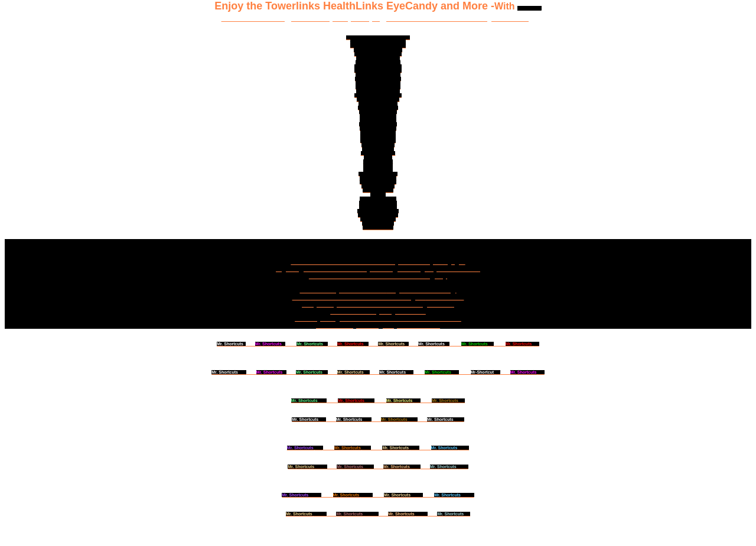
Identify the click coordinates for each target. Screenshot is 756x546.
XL (454, 514)
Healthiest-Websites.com (378, 50)
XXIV (446, 419)
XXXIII (302, 495)
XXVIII (307, 467)
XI (312, 372)
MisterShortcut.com (378, 104)
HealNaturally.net (378, 145)
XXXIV (353, 495)
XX (448, 400)
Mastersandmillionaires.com (378, 46)
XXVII (450, 448)
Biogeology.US (378, 166)
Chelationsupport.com (378, 91)
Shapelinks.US (378, 157)
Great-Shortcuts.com (378, 211)
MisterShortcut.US (378, 182)
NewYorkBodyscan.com (378, 66)
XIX (403, 400)
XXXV (403, 495)
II (270, 344)
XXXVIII (357, 514)
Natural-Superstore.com (378, 71)
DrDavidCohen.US (378, 133)
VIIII (229, 372)
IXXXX (408, 514)
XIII (396, 372)
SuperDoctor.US (378, 149)
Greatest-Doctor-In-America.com (378, 37)
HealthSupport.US (378, 137)
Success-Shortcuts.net (378, 87)
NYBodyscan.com (378, 141)
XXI (309, 419)
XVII (309, 400)
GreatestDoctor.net (378, 124)
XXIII (399, 419)
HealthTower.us (378, 228)
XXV (305, 448)
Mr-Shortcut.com (378, 186)
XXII (354, 419)
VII (478, 344)
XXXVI (454, 495)
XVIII (356, 400)
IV (353, 344)
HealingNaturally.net (378, 108)
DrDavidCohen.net (378, 116)
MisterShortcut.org (378, 178)
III (312, 344)
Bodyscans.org (378, 170)
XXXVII (306, 514)
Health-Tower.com (378, 219)
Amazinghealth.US (378, 199)
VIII (522, 344)
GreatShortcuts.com (378, 215)
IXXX (355, 467)
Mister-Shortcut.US (378, 207)
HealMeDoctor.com (378, 112)
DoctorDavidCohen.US (378, 83)
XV (486, 372)
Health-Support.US (378, 120)
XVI (527, 372)
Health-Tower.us (378, 223)
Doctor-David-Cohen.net (378, 54)
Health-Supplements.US (378, 95)
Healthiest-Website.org (378, 62)
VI (434, 344)
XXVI (401, 448)
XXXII (449, 467)
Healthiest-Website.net (378, 58)
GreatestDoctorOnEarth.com (378, 42)
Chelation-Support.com (378, 79)
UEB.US (378, 194)
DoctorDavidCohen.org (378, 75)
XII (353, 372)
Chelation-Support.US (378, 99)
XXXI (402, 467)
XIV (442, 372)
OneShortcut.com (378, 153)
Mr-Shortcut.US (378, 190)
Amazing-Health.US (378, 203)
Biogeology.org (378, 161)
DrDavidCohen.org (378, 128)
